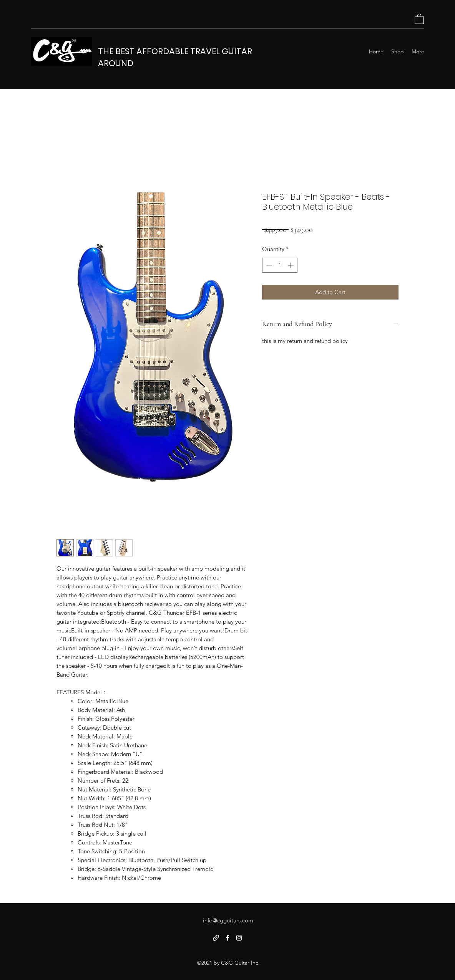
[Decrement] (268, 265)
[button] (419, 19)
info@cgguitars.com (228, 920)
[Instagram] (239, 938)
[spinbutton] (280, 265)
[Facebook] (227, 938)
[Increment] (291, 265)
